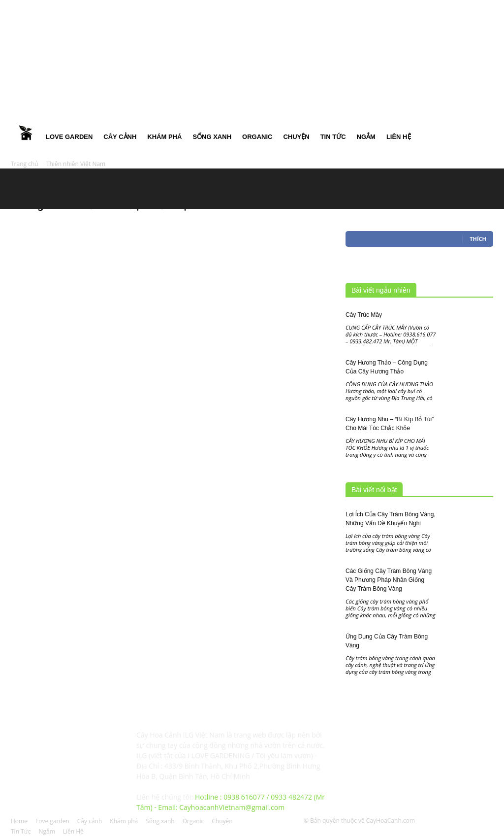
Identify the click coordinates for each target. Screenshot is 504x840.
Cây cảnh (120, 137)
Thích (478, 239)
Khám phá (164, 137)
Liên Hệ (399, 137)
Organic (257, 137)
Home (26, 137)
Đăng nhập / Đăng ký (194, 7)
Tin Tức (333, 137)
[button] (481, 64)
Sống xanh (212, 137)
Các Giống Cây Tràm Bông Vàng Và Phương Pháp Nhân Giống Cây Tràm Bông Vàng (389, 580)
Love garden (69, 137)
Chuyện (296, 137)
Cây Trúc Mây (364, 315)
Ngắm (366, 137)
